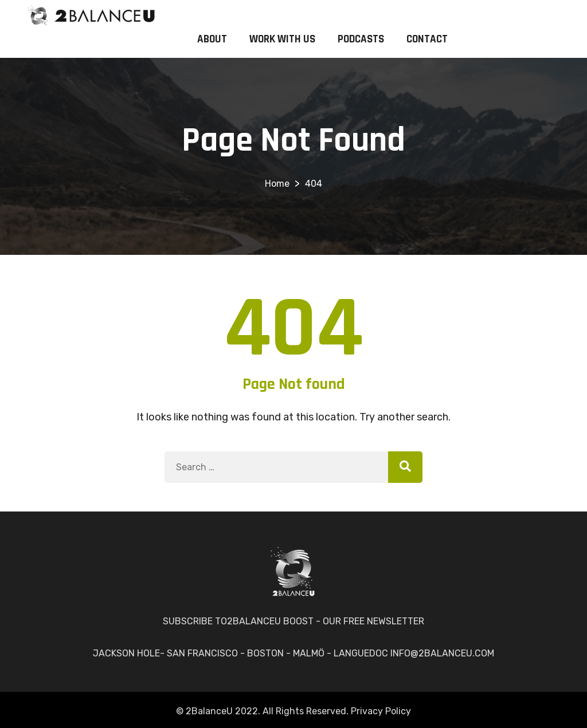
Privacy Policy (381, 711)
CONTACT (427, 39)
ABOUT (212, 39)
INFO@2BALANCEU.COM (442, 653)
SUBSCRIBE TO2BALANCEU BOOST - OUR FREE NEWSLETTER (293, 621)
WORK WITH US (282, 39)
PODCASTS (361, 39)
